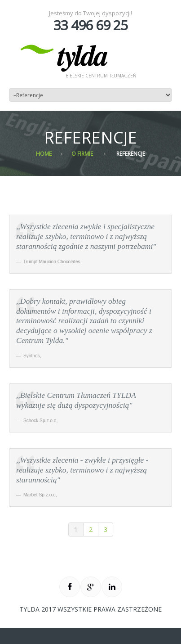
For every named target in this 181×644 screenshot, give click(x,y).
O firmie (82, 154)
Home (44, 154)
